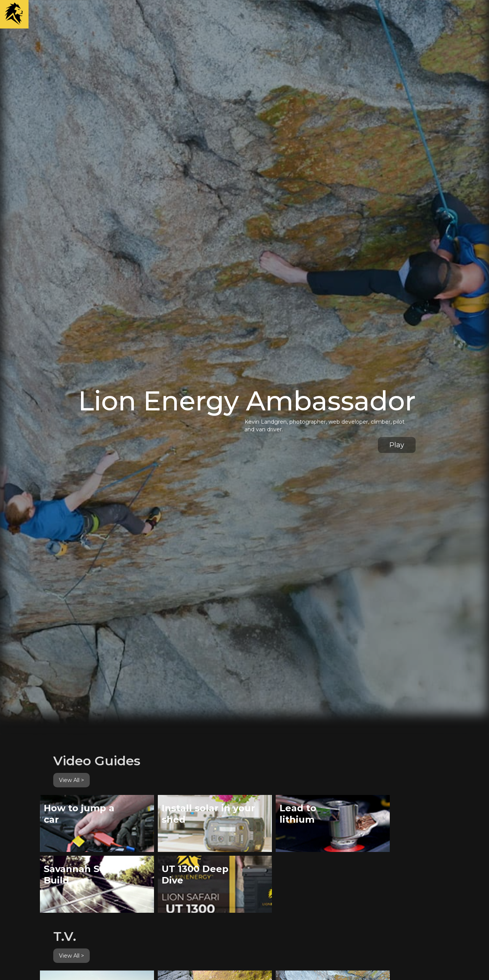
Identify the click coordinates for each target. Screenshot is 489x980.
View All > (71, 780)
